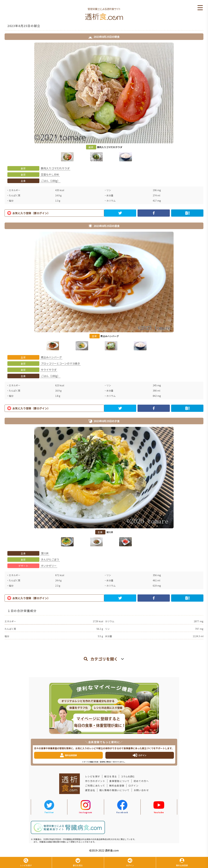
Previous (2, 103)
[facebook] (154, 213)
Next (206, 103)
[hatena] (187, 213)
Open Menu (200, 8)
